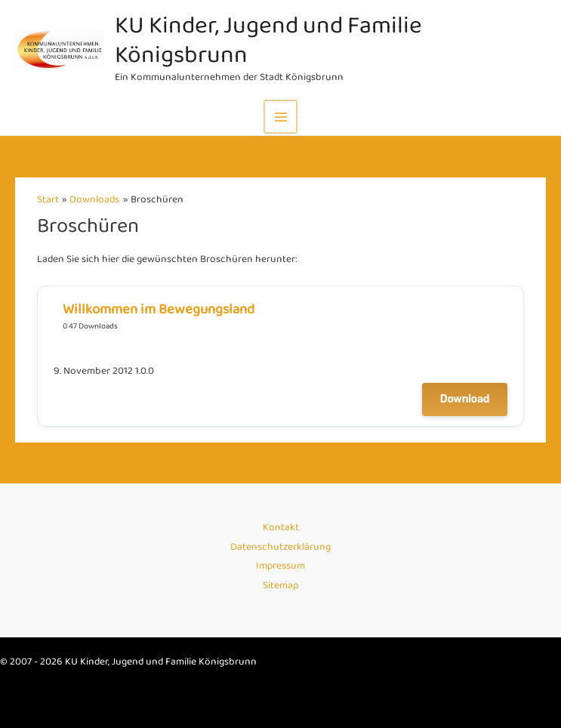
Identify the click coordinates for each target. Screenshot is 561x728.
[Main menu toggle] (280, 117)
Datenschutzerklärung (280, 547)
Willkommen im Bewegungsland (159, 310)
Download (465, 399)
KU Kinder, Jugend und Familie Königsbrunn (270, 41)
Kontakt (281, 527)
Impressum (280, 566)
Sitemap (280, 586)
